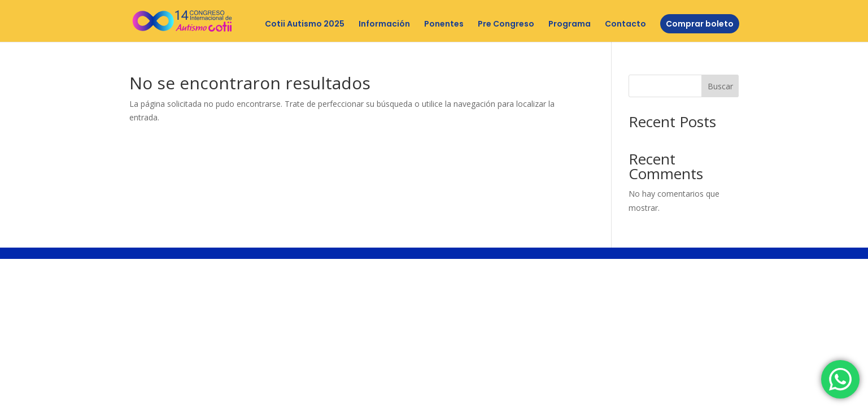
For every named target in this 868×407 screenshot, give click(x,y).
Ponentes (444, 25)
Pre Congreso (506, 25)
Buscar (720, 86)
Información (384, 25)
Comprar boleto (700, 24)
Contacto (625, 25)
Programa (570, 25)
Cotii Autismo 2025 (305, 25)
